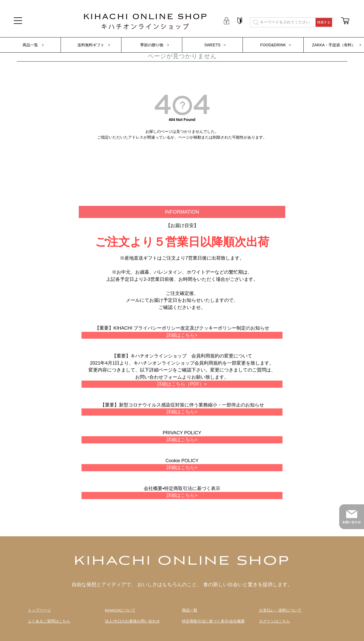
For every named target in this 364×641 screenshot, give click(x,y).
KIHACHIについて (120, 610)
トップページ (39, 610)
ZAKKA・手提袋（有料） (334, 45)
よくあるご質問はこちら (49, 621)
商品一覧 (30, 45)
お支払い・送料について (280, 610)
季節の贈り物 (152, 45)
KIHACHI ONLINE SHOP (182, 561)
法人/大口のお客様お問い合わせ (132, 621)
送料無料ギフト (91, 45)
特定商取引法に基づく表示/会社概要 (213, 621)
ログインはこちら (275, 621)
